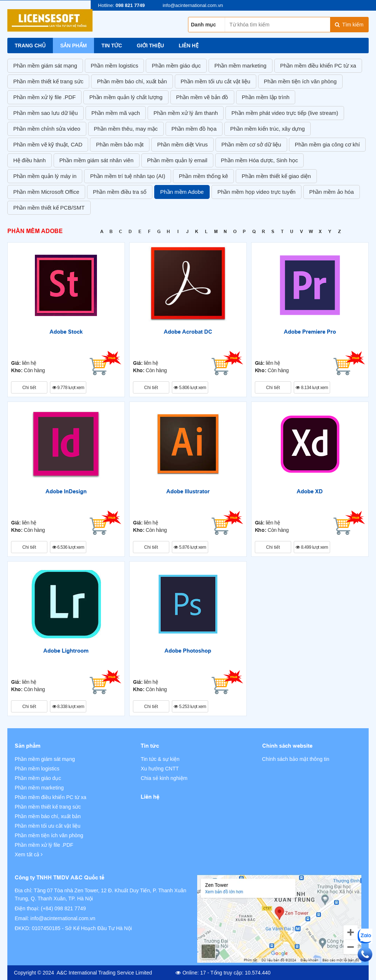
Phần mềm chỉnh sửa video (47, 129)
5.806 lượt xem (190, 388)
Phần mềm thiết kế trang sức (48, 81)
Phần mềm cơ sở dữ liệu (251, 144)
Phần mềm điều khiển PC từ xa (318, 66)
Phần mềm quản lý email (177, 160)
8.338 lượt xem (68, 707)
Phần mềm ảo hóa (332, 192)
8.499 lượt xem (312, 547)
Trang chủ (30, 46)
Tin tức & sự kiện (160, 759)
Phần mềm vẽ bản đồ (202, 97)
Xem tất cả (29, 854)
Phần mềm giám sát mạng (45, 66)
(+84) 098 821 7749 (63, 908)
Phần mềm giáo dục (176, 66)
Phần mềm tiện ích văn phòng (300, 81)
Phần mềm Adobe (182, 192)
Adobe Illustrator (188, 491)
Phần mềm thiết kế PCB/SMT (49, 208)
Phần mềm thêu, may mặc (126, 129)
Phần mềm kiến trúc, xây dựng (267, 129)
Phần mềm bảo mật (120, 144)
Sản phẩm (73, 46)
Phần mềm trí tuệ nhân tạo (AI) (128, 176)
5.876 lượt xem (190, 547)
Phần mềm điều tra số (120, 192)
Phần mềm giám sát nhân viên (97, 160)
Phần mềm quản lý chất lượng (126, 97)
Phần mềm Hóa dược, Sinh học (260, 160)
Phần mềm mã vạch (116, 113)
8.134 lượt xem (312, 388)
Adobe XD (310, 491)
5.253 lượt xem (190, 707)
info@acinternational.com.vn (63, 918)
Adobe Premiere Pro (310, 332)
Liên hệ (189, 46)
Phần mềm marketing (241, 66)
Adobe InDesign (66, 491)
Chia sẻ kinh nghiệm (164, 778)
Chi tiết (29, 388)
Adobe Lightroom (66, 651)
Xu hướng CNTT (160, 769)
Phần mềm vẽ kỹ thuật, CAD (48, 144)
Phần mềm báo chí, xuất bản (132, 81)
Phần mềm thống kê (203, 176)
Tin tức (112, 46)
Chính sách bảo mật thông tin (296, 759)
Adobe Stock (66, 332)
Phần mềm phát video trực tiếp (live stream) (285, 113)
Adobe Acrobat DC (188, 332)
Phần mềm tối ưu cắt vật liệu (216, 81)
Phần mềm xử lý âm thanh (186, 113)
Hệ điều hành (30, 160)
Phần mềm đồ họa (194, 129)
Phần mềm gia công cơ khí (328, 144)
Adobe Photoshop (188, 651)
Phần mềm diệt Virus (182, 144)
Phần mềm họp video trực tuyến (256, 192)
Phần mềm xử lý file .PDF (44, 97)
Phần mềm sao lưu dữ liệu (46, 113)
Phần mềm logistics (114, 66)
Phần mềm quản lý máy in (45, 176)
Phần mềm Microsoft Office (46, 192)
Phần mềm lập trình (266, 97)
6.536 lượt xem (68, 547)
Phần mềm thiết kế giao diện (276, 176)
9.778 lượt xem (68, 388)
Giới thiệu (150, 46)
